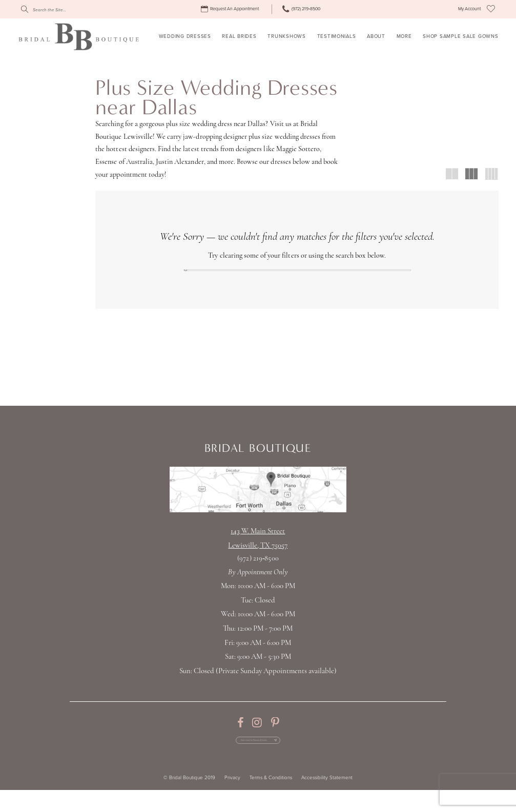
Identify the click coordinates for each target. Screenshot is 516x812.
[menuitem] (231, 9)
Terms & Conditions (271, 800)
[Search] (67, 9)
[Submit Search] (24, 9)
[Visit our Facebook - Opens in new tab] (240, 735)
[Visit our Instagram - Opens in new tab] (257, 735)
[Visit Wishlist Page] (491, 9)
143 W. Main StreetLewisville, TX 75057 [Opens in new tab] (258, 551)
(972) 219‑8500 (258, 571)
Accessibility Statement (327, 800)
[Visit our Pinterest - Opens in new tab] (275, 735)
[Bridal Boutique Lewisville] (79, 36)
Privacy (232, 800)
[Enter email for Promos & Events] (258, 757)
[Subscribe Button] (298, 757)
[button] (469, 9)
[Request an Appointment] (231, 9)
